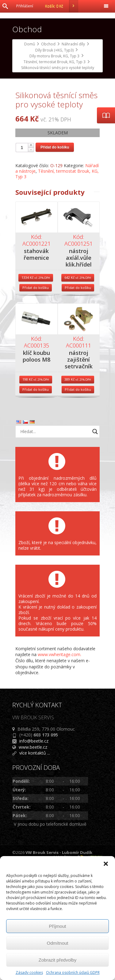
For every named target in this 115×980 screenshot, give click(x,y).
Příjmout (58, 926)
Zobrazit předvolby (57, 960)
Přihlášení (25, 6)
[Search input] (54, 546)
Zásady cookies (29, 972)
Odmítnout (57, 943)
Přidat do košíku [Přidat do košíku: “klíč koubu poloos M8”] (36, 503)
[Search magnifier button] (95, 546)
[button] (106, 864)
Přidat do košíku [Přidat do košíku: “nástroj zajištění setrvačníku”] (78, 503)
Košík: (62, 6)
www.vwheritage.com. (59, 769)
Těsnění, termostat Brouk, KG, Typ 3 (57, 288)
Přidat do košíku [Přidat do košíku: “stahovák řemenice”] (36, 402)
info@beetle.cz (34, 855)
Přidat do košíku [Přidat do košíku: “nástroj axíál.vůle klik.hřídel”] (78, 402)
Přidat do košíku (55, 261)
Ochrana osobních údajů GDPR (73, 972)
